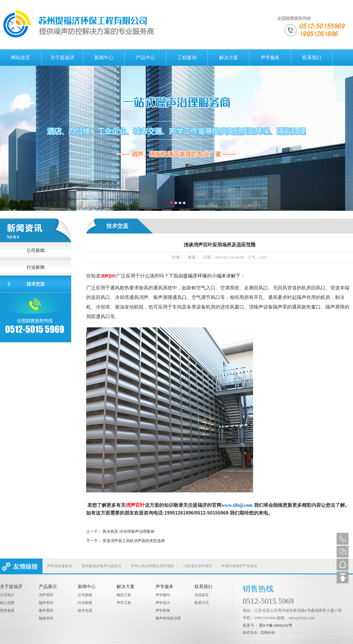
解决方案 (229, 58)
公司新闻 (36, 251)
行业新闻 (36, 267)
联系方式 (202, 603)
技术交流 (36, 284)
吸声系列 (46, 611)
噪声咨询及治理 (168, 618)
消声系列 (46, 595)
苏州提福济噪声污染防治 (101, 566)
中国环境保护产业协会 (239, 566)
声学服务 (270, 58)
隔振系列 (46, 618)
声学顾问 (163, 595)
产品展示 (48, 587)
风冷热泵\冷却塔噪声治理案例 (128, 531)
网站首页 (21, 58)
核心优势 (7, 603)
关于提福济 (62, 58)
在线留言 (202, 595)
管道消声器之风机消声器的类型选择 (134, 541)
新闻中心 (104, 58)
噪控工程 (124, 595)
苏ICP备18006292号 (276, 625)
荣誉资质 (7, 611)
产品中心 (145, 58)
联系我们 (312, 58)
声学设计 (163, 603)
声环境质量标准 (60, 566)
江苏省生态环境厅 (198, 566)
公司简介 (7, 595)
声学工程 (124, 603)
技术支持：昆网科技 (259, 633)
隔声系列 (46, 603)
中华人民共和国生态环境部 (152, 566)
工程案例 (187, 58)
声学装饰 (163, 611)
